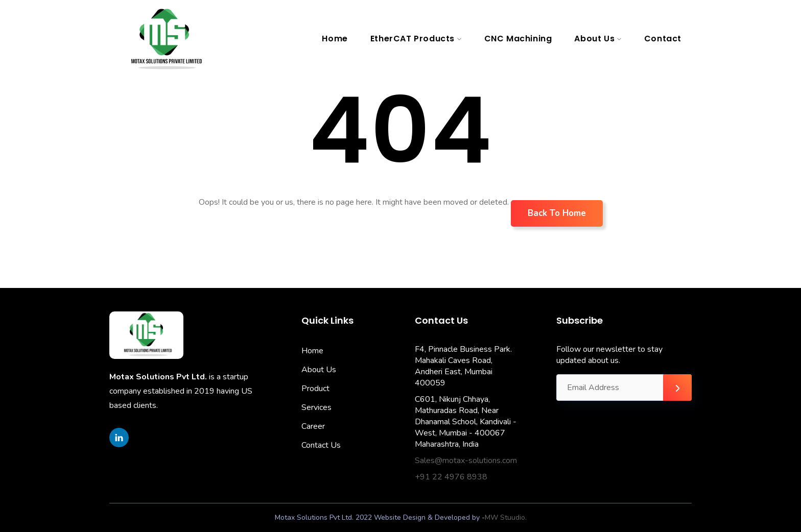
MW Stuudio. (506, 517)
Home (335, 39)
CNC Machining (518, 39)
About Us (594, 39)
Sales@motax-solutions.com (466, 461)
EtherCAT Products (413, 39)
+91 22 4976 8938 (451, 477)
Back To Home (557, 213)
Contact (663, 39)
